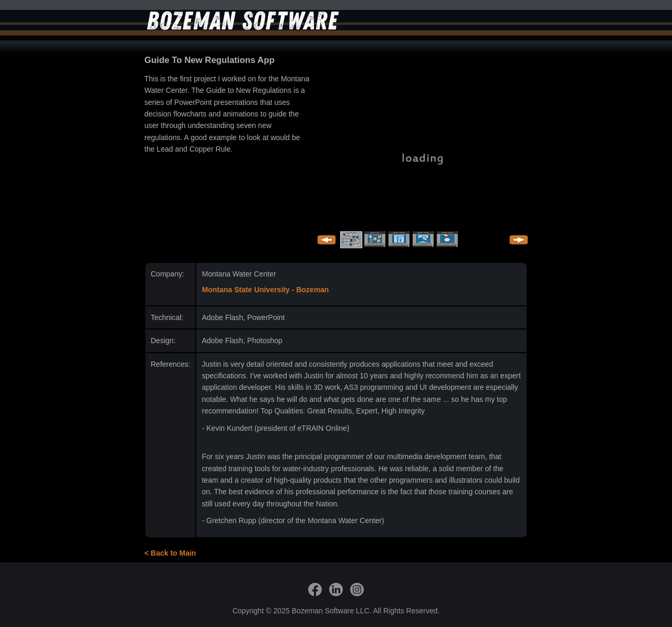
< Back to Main (170, 553)
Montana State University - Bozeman (265, 290)
